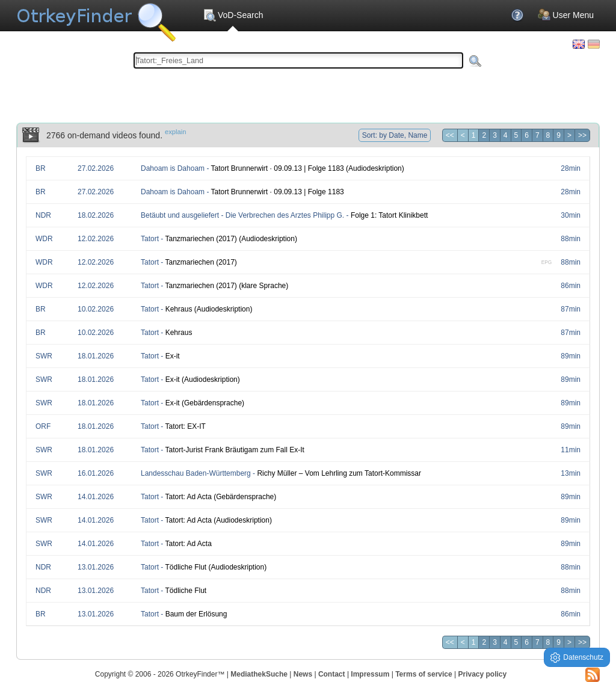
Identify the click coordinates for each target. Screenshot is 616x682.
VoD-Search (233, 15)
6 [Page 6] (527, 135)
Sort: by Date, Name (395, 135)
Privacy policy (482, 674)
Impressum (370, 674)
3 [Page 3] (495, 135)
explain (175, 132)
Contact (332, 674)
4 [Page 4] (506, 135)
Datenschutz (577, 658)
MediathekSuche (259, 674)
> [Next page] (569, 135)
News (303, 674)
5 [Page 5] (516, 135)
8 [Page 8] (548, 135)
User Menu (566, 15)
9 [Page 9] (559, 135)
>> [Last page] (582, 135)
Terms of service (424, 674)
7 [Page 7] (537, 135)
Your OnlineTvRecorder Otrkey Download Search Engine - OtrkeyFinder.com (96, 18)
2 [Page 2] (484, 135)
